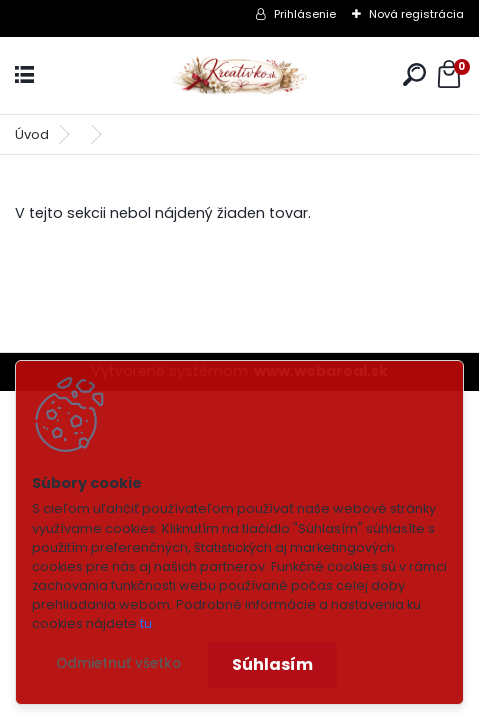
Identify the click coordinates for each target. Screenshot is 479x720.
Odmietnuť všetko (118, 663)
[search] (414, 74)
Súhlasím (272, 664)
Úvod (32, 134)
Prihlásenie (305, 14)
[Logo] (240, 75)
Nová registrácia (416, 14)
